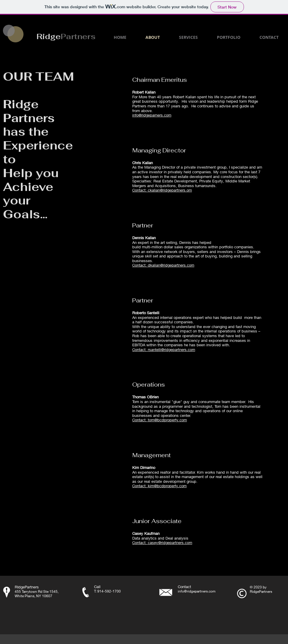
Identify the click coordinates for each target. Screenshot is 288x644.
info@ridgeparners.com (152, 115)
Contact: (140, 190)
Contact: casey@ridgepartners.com (162, 543)
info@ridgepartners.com (197, 591)
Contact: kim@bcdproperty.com (159, 486)
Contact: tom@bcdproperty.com (160, 420)
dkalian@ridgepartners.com (171, 265)
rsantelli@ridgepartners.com (171, 350)
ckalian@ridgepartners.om (170, 190)
